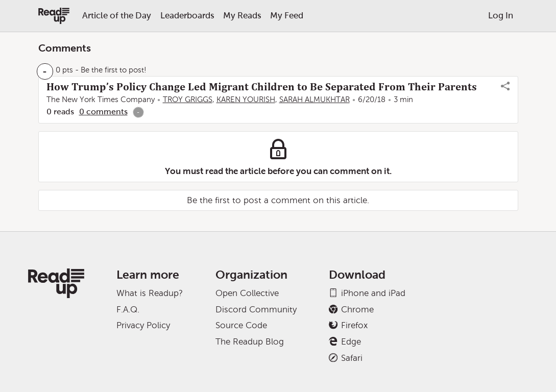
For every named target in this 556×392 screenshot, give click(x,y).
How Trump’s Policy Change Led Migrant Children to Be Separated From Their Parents (262, 87)
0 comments (103, 112)
